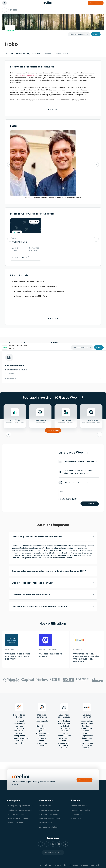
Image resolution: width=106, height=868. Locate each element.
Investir (96, 34)
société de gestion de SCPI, (28, 75)
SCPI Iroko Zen (20, 242)
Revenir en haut (52, 852)
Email (61, 492)
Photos (48, 54)
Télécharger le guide (78, 34)
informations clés (63, 54)
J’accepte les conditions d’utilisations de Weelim (69, 499)
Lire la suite (53, 110)
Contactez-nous (53, 430)
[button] (96, 3)
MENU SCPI (9, 10)
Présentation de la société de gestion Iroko (23, 54)
